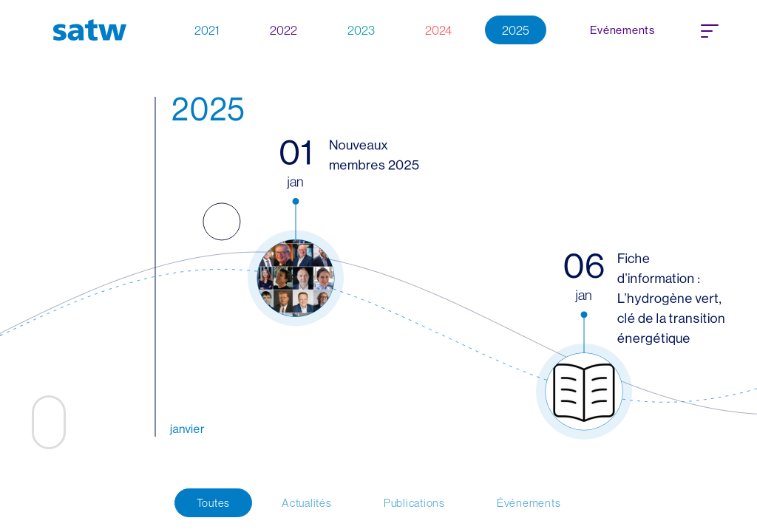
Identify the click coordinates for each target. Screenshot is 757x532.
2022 (284, 30)
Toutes (214, 503)
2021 (207, 30)
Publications (414, 503)
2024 (438, 30)
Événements (529, 503)
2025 (516, 30)
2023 (361, 30)
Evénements (622, 30)
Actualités (307, 503)
